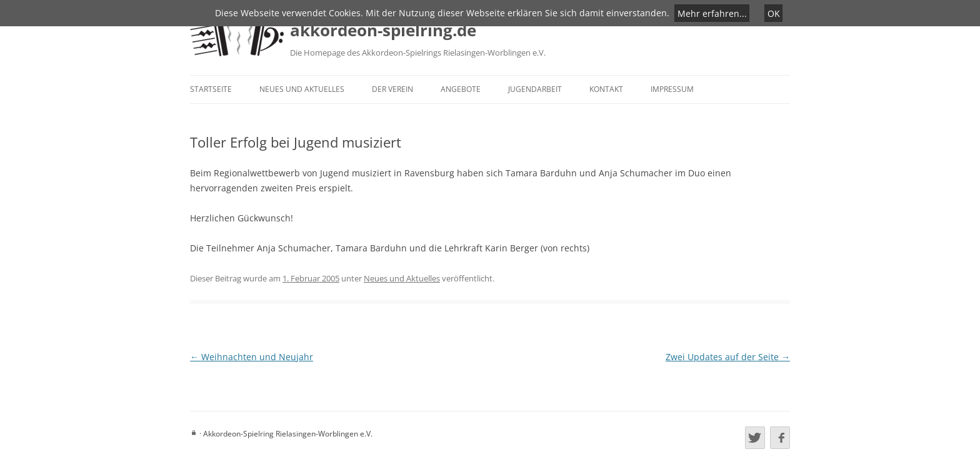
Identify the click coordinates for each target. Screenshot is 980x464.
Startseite (211, 89)
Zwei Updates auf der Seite (728, 357)
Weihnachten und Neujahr (252, 357)
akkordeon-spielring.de (383, 30)
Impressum (672, 89)
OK (774, 13)
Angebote (461, 89)
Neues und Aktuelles (302, 89)
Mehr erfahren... (712, 13)
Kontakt (606, 89)
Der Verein (392, 89)
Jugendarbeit (535, 89)
